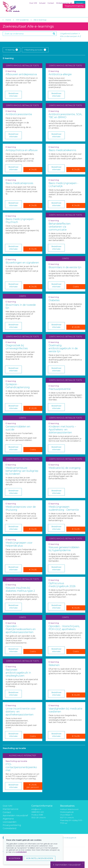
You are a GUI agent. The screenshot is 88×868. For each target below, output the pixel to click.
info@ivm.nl (36, 809)
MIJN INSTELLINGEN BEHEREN (40, 858)
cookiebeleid (21, 852)
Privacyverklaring (12, 825)
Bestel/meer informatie (13, 95)
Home (8, 20)
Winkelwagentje (63, 3)
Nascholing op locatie (35, 50)
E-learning (12, 50)
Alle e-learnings (40, 20)
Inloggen (80, 3)
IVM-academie (22, 20)
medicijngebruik (70, 838)
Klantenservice (11, 809)
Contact (51, 3)
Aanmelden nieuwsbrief (15, 816)
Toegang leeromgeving (74, 6)
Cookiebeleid (10, 828)
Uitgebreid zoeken (70, 34)
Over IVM (33, 3)
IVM (17, 7)
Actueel (42, 3)
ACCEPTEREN (14, 858)
